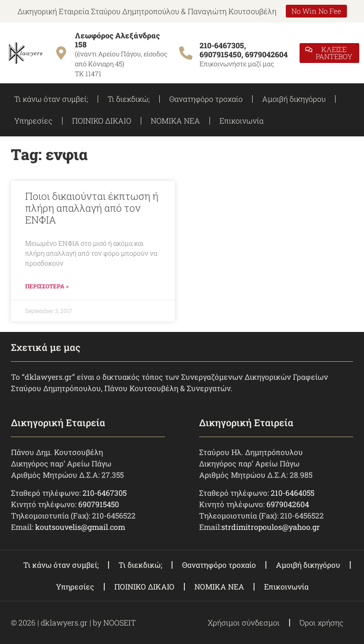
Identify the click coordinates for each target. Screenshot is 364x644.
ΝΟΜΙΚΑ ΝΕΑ (175, 121)
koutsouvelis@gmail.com (80, 527)
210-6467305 (105, 493)
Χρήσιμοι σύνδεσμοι (244, 622)
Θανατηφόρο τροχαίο (206, 99)
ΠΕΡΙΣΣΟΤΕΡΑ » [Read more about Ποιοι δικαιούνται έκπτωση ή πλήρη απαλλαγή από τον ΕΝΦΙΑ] (47, 286)
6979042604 (288, 504)
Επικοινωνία (241, 121)
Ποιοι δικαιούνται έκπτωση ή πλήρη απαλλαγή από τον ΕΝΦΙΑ (92, 208)
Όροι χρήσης (322, 622)
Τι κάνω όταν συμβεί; (51, 99)
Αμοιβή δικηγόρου (294, 99)
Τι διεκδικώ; (129, 99)
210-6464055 (292, 493)
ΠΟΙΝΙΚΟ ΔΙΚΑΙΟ (102, 121)
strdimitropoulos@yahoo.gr (271, 527)
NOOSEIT (119, 622)
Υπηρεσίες (33, 121)
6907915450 (99, 504)
